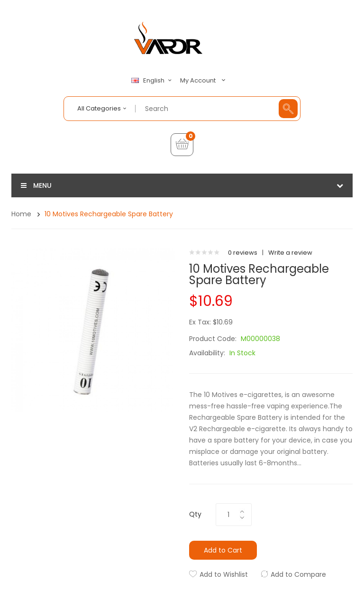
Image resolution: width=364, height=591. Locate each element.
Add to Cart (223, 550)
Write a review (290, 253)
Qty (195, 514)
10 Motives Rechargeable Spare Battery (109, 214)
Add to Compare (298, 574)
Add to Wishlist (224, 574)
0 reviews (243, 253)
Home (21, 214)
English (153, 81)
